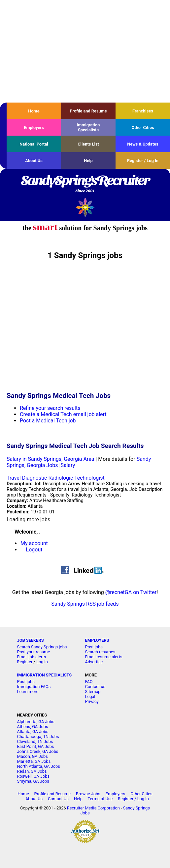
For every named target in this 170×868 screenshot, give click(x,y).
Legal (90, 696)
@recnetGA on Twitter (131, 592)
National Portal (34, 144)
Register (25, 662)
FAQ (89, 682)
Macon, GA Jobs (33, 756)
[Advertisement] (85, 51)
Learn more (28, 692)
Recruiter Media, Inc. (85, 207)
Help (88, 161)
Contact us (95, 687)
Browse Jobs (88, 794)
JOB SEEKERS (31, 640)
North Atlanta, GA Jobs (39, 766)
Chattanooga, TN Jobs (38, 737)
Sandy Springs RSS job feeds (85, 604)
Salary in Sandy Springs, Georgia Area (50, 459)
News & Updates (143, 144)
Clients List (88, 144)
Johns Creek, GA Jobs (38, 751)
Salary (68, 465)
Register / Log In (143, 161)
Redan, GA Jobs (32, 771)
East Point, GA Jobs (36, 746)
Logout (34, 550)
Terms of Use (100, 799)
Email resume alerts (104, 657)
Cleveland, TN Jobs (35, 741)
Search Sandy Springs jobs (42, 647)
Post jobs (94, 647)
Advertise (94, 662)
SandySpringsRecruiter (85, 184)
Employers (34, 128)
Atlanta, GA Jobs (33, 732)
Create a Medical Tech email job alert (63, 414)
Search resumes (100, 652)
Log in (42, 662)
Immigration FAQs (34, 687)
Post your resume (34, 652)
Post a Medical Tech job (48, 421)
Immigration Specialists (88, 127)
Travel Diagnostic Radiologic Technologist (56, 478)
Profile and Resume (88, 111)
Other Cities (143, 128)
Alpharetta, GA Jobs (36, 722)
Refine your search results (50, 408)
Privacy (92, 701)
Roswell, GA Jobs (34, 776)
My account (34, 543)
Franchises (143, 111)
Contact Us (58, 799)
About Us (34, 161)
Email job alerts (32, 657)
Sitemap (93, 692)
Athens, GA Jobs (33, 727)
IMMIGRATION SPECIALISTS (45, 675)
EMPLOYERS (97, 640)
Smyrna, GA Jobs (33, 781)
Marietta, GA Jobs (34, 761)
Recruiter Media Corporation (93, 808)
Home (34, 111)
